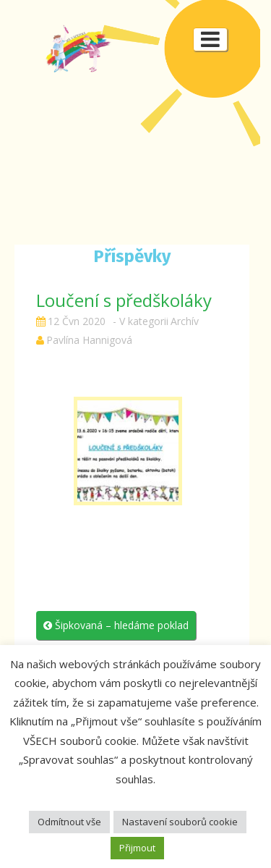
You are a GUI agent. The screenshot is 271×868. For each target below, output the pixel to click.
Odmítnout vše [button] (69, 822)
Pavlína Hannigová (89, 340)
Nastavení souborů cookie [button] (180, 822)
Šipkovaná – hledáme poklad (116, 625)
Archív (185, 321)
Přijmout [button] (137, 848)
